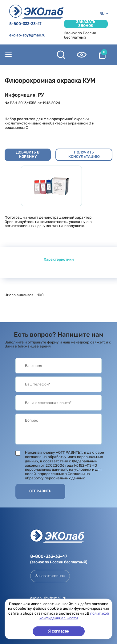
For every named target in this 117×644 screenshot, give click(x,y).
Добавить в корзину (28, 154)
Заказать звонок (86, 24)
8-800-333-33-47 (25, 24)
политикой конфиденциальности (74, 616)
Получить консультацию (84, 154)
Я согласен (59, 631)
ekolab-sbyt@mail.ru (27, 35)
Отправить (40, 491)
